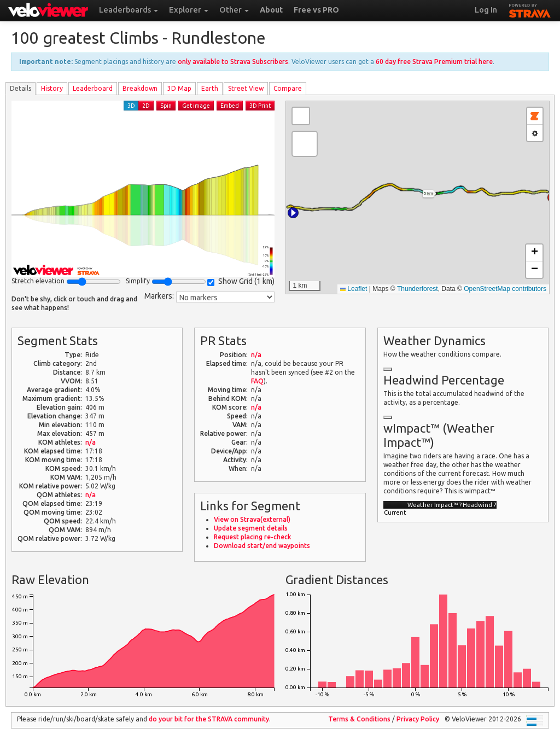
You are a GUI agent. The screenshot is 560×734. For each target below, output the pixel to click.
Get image (196, 106)
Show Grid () (241, 281)
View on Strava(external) (252, 519)
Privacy (418, 719)
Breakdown (140, 88)
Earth (210, 88)
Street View (246, 88)
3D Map (179, 88)
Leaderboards (129, 10)
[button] (293, 213)
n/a (91, 442)
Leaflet (354, 289)
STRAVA (530, 9)
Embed (230, 106)
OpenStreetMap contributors (505, 289)
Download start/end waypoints (262, 546)
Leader (93, 88)
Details (21, 88)
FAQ (257, 381)
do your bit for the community (209, 719)
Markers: (159, 296)
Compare (288, 88)
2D (146, 106)
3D (131, 106)
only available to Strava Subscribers (233, 62)
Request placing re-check (252, 537)
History (52, 88)
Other (234, 10)
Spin (166, 106)
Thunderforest (418, 289)
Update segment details (251, 528)
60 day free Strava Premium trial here (434, 62)
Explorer (189, 10)
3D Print (260, 106)
